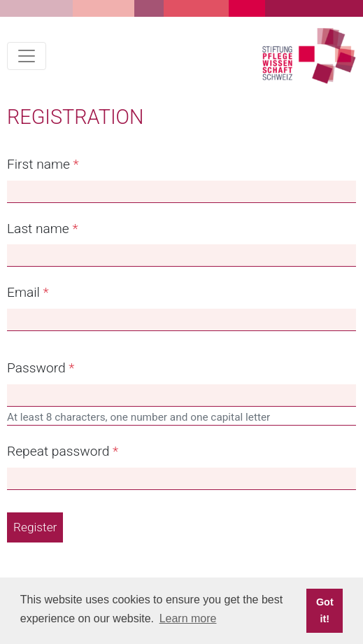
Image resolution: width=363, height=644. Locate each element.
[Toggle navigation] (27, 56)
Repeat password (58, 451)
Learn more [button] (188, 618)
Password (36, 368)
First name (38, 164)
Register (35, 527)
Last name (38, 229)
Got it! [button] (325, 610)
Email (23, 292)
